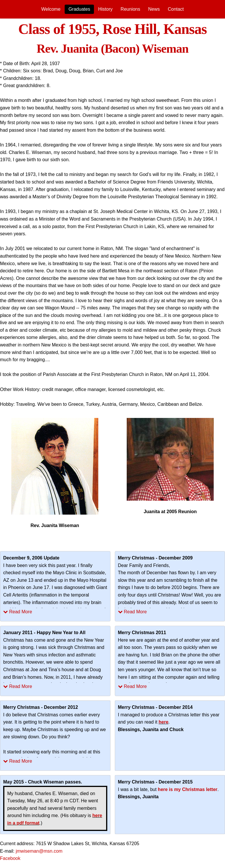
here (164, 722)
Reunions (130, 9)
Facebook (10, 858)
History (105, 9)
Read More (18, 612)
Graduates (79, 9)
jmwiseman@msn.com (39, 851)
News (154, 9)
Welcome (51, 9)
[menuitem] (51, 9)
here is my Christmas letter (187, 789)
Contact (176, 9)
